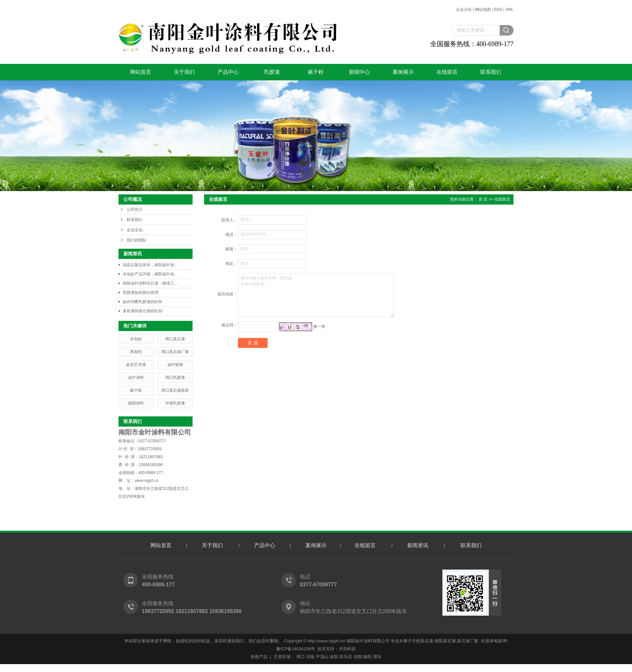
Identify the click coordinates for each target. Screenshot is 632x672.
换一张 (319, 326)
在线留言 (447, 72)
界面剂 (136, 352)
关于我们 (184, 72)
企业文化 (135, 230)
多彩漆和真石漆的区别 (143, 311)
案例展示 (403, 72)
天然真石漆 (422, 641)
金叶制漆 (175, 365)
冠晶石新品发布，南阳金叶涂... (150, 265)
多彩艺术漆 (136, 365)
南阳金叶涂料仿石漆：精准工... (150, 283)
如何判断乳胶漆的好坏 (143, 302)
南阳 (367, 657)
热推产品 (259, 657)
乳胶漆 (272, 72)
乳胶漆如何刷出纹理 (141, 293)
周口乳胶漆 (175, 378)
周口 (301, 657)
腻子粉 (316, 72)
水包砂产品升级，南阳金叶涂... (150, 274)
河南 (310, 657)
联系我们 (491, 72)
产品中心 (228, 72)
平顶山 (322, 657)
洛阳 (334, 657)
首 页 (483, 199)
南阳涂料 (136, 403)
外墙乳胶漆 (175, 403)
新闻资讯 (418, 545)
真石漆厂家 (468, 641)
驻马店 (346, 657)
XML (509, 10)
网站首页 (141, 72)
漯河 (377, 657)
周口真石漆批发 (175, 390)
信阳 (358, 657)
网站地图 (483, 10)
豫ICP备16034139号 (296, 649)
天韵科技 (347, 649)
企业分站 (464, 10)
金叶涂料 (136, 378)
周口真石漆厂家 (175, 352)
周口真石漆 (175, 339)
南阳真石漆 (445, 641)
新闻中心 (359, 72)
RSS (498, 10)
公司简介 (135, 210)
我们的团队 (137, 240)
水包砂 (136, 339)
